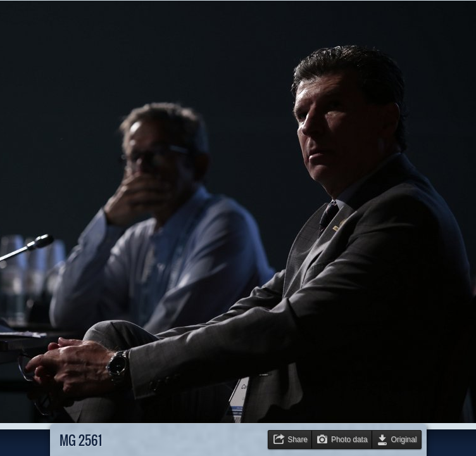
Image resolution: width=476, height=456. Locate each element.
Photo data (349, 440)
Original (404, 440)
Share (297, 440)
